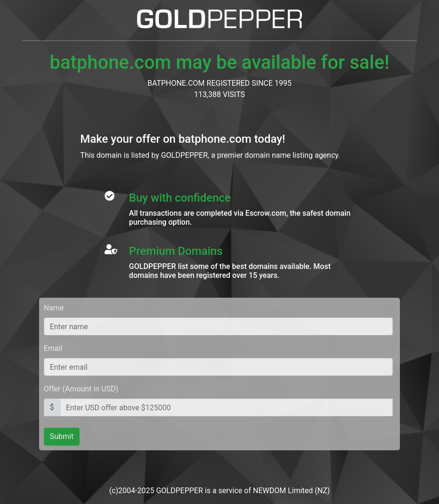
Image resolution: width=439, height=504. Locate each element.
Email (53, 348)
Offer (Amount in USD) (81, 389)
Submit (62, 436)
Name (54, 308)
